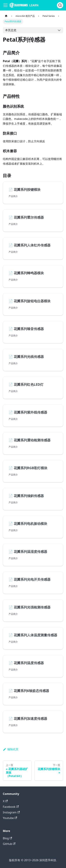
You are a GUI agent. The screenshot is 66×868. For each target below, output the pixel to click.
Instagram (11, 812)
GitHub (9, 844)
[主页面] (6, 16)
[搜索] (60, 5)
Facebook (11, 807)
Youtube (10, 818)
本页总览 (11, 30)
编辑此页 (11, 749)
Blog (7, 838)
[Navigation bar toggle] (5, 5)
